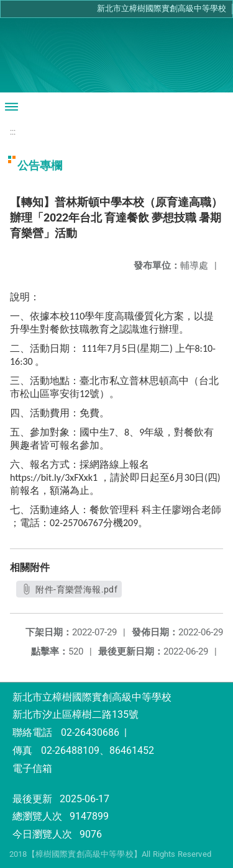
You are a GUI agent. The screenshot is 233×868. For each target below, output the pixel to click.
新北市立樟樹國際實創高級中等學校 (162, 8)
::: (13, 132)
